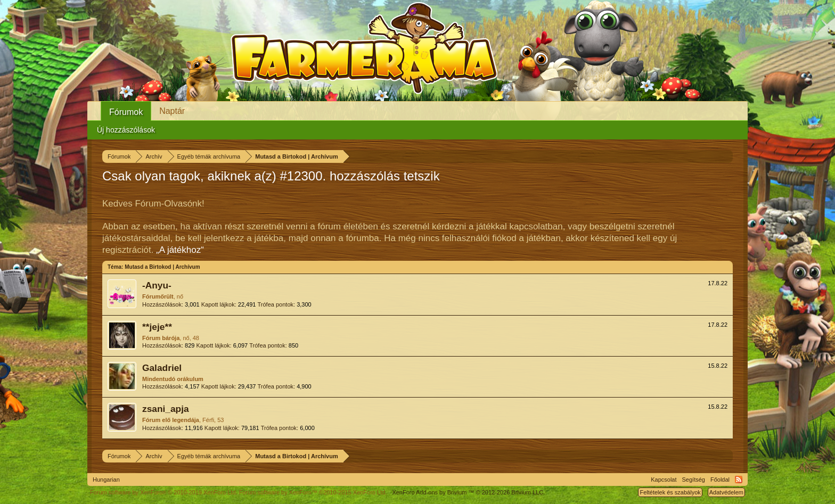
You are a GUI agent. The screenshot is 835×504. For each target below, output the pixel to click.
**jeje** (157, 327)
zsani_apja (166, 409)
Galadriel (162, 368)
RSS (739, 480)
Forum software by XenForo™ (313, 492)
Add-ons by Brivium (468, 492)
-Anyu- (157, 285)
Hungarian (106, 480)
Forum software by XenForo (164, 492)
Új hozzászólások (126, 130)
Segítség (694, 480)
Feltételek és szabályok (670, 492)
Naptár (172, 111)
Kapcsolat (664, 480)
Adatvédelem (726, 492)
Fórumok (126, 112)
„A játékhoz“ (180, 250)
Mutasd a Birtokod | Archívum (162, 267)
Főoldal (720, 480)
